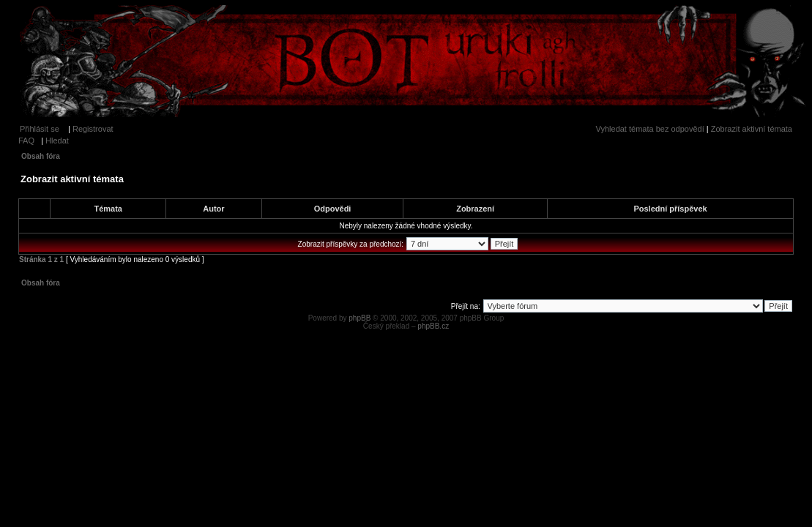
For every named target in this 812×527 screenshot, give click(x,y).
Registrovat (93, 129)
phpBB (360, 318)
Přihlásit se (40, 129)
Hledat (57, 141)
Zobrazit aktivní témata (752, 129)
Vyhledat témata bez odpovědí (650, 129)
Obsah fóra (41, 156)
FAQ (26, 141)
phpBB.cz (433, 326)
